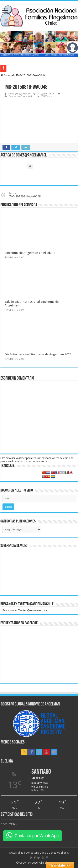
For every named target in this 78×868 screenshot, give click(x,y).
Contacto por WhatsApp (37, 836)
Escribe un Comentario (21, 96)
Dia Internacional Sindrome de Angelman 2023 (38, 354)
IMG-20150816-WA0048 (30, 195)
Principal (7, 75)
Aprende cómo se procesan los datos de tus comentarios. (37, 460)
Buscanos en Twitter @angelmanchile (27, 604)
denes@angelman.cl (19, 94)
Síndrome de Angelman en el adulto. (30, 253)
